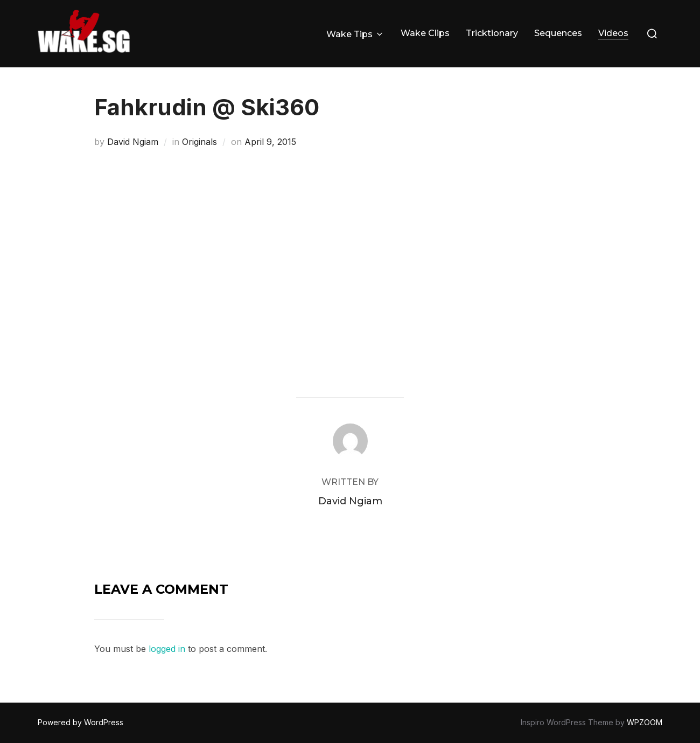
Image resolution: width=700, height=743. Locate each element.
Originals (199, 142)
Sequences (558, 33)
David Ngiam (133, 142)
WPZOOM (645, 722)
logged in (167, 649)
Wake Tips (355, 34)
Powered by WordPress (80, 722)
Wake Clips (425, 33)
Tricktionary (492, 33)
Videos (613, 33)
